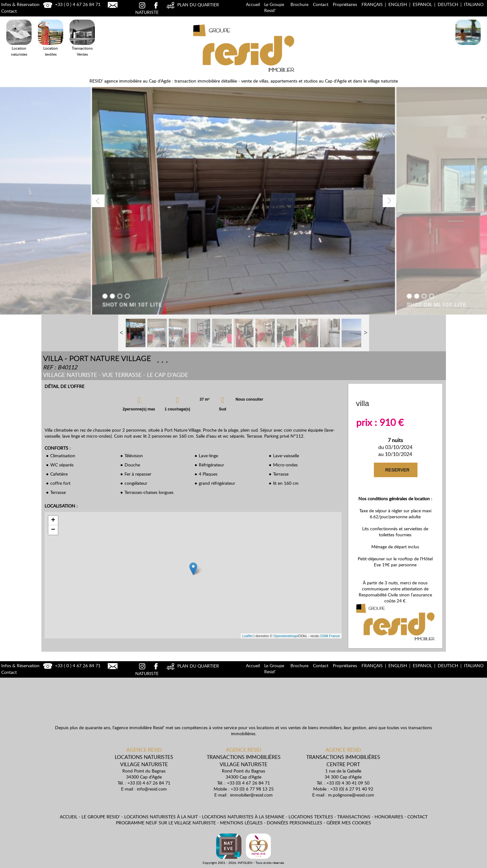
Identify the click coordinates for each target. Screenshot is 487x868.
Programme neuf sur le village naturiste (166, 823)
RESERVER (397, 470)
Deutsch (448, 4)
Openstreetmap (285, 636)
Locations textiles (311, 817)
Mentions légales (241, 823)
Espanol (422, 4)
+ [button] (53, 520)
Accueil (253, 4)
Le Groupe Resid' (274, 7)
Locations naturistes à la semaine (243, 817)
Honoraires (389, 817)
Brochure (299, 4)
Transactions (354, 817)
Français (372, 4)
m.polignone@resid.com (351, 795)
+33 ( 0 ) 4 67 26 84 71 (71, 4)
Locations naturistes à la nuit (161, 817)
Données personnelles (295, 823)
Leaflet (248, 636)
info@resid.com (152, 789)
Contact (321, 4)
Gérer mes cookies (349, 823)
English (398, 4)
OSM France (330, 636)
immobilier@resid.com (251, 795)
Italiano (474, 4)
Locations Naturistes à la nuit (468, 46)
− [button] (53, 530)
